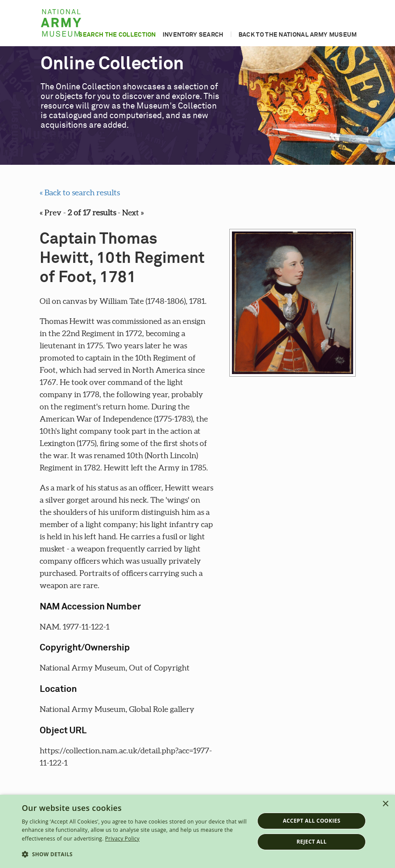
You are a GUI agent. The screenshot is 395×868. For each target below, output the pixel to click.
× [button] (385, 804)
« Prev (51, 213)
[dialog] (197, 831)
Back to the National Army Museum (298, 35)
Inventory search (193, 35)
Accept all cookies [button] (312, 821)
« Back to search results (80, 192)
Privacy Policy (122, 839)
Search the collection (117, 35)
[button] (135, 854)
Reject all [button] (312, 842)
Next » (133, 213)
